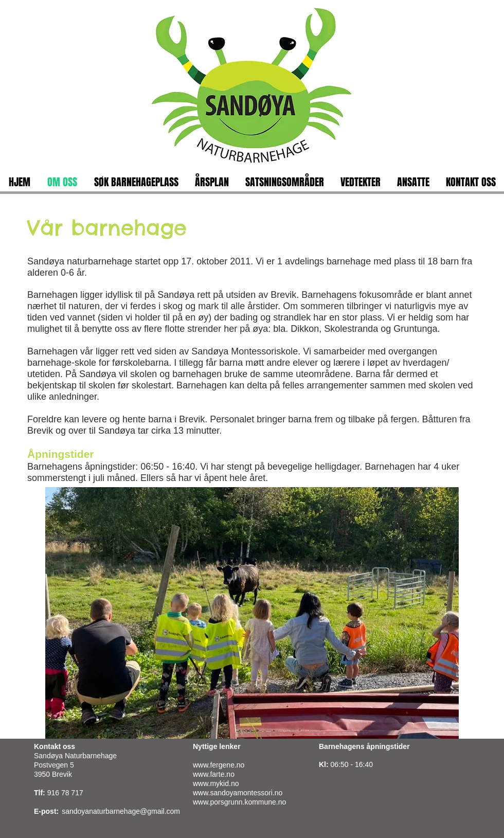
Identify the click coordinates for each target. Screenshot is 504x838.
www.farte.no (214, 774)
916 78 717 (65, 793)
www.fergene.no (219, 765)
